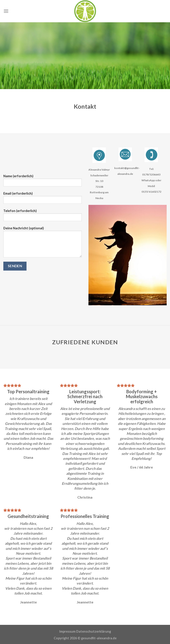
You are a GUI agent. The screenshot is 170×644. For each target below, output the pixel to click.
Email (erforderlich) (43, 199)
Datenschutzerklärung (94, 631)
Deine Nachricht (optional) (43, 243)
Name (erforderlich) (43, 182)
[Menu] (6, 11)
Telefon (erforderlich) (43, 217)
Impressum (67, 631)
